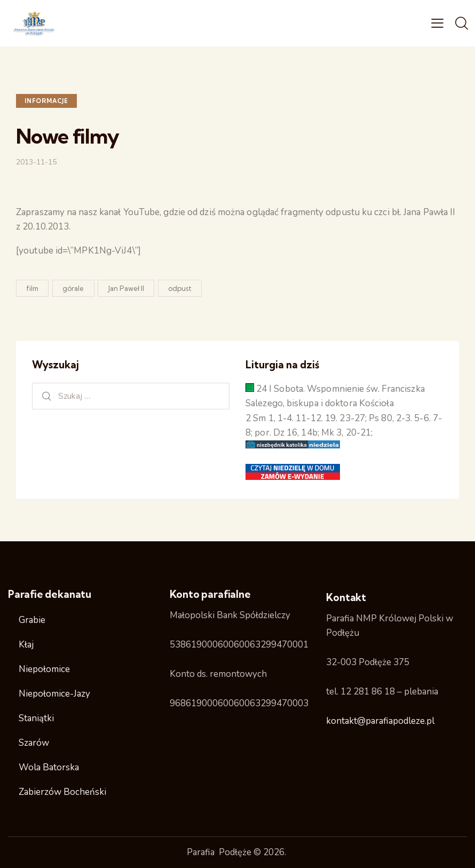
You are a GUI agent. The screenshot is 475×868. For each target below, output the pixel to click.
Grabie (32, 620)
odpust (180, 288)
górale (73, 288)
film (32, 288)
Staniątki (36, 718)
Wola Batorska (49, 767)
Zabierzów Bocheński (62, 792)
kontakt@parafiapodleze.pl (380, 721)
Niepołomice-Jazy (54, 694)
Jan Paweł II (126, 288)
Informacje (46, 101)
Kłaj (26, 645)
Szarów (34, 743)
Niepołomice (44, 669)
